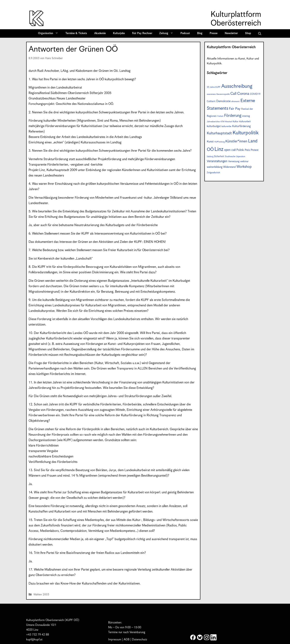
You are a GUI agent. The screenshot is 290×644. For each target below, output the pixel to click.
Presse (214, 33)
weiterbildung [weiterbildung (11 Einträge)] (215, 167)
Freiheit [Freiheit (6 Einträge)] (220, 116)
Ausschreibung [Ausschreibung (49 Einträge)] (237, 86)
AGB (127, 640)
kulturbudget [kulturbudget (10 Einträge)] (214, 126)
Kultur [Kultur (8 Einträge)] (236, 122)
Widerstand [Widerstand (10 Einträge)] (229, 167)
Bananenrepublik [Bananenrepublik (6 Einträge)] (223, 94)
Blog (200, 33)
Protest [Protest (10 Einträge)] (255, 150)
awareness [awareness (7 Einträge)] (211, 94)
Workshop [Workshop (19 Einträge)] (244, 167)
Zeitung (168, 33)
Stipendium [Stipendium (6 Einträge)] (241, 157)
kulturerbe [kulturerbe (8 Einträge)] (226, 126)
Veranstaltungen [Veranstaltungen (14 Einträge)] (217, 161)
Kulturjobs (119, 33)
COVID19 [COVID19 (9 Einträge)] (255, 94)
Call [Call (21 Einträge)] (233, 94)
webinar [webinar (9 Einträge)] (244, 161)
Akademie (100, 33)
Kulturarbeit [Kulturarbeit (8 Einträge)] (245, 122)
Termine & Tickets (76, 33)
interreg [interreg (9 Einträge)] (246, 116)
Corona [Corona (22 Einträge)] (243, 94)
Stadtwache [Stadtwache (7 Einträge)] (230, 157)
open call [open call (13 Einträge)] (230, 150)
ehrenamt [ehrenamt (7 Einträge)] (236, 101)
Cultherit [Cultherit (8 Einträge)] (211, 101)
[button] (260, 33)
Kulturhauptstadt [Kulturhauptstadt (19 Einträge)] (219, 133)
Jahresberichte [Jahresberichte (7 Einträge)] (213, 122)
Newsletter (231, 33)
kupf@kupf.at (34, 640)
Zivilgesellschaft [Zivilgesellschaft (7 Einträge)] (213, 173)
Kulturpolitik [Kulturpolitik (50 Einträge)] (246, 133)
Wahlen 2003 (41, 595)
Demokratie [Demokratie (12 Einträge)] (223, 101)
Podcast (185, 33)
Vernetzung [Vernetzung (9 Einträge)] (234, 161)
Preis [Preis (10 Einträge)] (247, 150)
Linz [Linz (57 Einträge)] (219, 149)
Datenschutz (139, 640)
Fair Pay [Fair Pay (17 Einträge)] (235, 109)
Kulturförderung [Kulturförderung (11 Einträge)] (241, 126)
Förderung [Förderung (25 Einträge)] (233, 116)
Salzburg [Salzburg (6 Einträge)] (210, 157)
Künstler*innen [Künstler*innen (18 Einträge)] (236, 141)
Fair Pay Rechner (142, 33)
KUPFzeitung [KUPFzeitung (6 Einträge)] (220, 142)
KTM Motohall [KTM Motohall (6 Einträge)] (226, 122)
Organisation (49, 33)
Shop (248, 33)
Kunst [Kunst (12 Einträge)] (210, 142)
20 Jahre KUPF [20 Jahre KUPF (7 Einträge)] (214, 87)
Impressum (115, 640)
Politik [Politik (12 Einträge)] (240, 150)
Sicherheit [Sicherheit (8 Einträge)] (219, 156)
